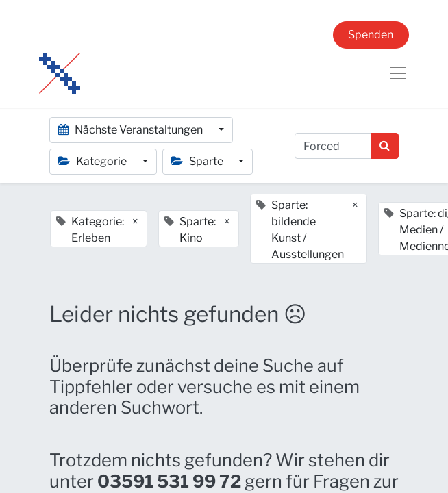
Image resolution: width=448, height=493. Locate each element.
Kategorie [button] (94, 161)
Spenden (371, 35)
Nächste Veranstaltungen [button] (132, 130)
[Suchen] (385, 146)
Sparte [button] (198, 161)
